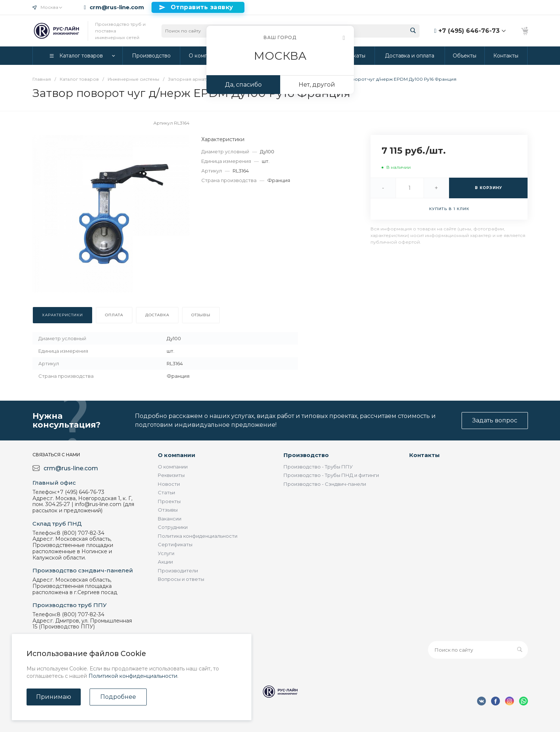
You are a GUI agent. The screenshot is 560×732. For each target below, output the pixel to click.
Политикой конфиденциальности (133, 676)
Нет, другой (317, 85)
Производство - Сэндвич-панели (325, 484)
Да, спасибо (243, 85)
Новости (169, 484)
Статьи (166, 492)
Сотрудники (173, 527)
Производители (178, 571)
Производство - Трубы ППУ (318, 467)
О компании (177, 455)
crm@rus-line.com (117, 7)
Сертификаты (175, 544)
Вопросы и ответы (181, 579)
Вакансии (170, 519)
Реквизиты (171, 475)
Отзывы (168, 510)
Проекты (169, 501)
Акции (165, 562)
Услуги (166, 553)
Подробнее (118, 697)
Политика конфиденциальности (198, 536)
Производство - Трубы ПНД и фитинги (331, 475)
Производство (306, 455)
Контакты (425, 455)
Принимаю (54, 697)
